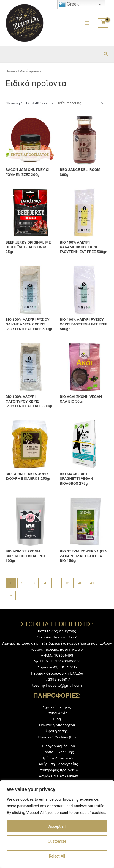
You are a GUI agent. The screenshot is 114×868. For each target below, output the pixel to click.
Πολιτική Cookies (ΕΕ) (57, 737)
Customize (57, 841)
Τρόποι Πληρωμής (58, 752)
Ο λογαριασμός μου (58, 746)
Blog (57, 719)
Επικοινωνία (57, 713)
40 (80, 583)
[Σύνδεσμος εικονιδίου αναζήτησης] (106, 54)
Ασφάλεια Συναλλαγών (58, 776)
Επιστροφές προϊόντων (58, 770)
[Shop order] (80, 103)
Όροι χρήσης (57, 731)
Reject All (57, 856)
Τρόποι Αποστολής (59, 758)
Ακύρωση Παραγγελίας (58, 764)
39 (68, 583)
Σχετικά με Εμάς (57, 707)
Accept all (57, 826)
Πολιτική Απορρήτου (57, 725)
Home (10, 71)
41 (92, 583)
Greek (69, 4)
